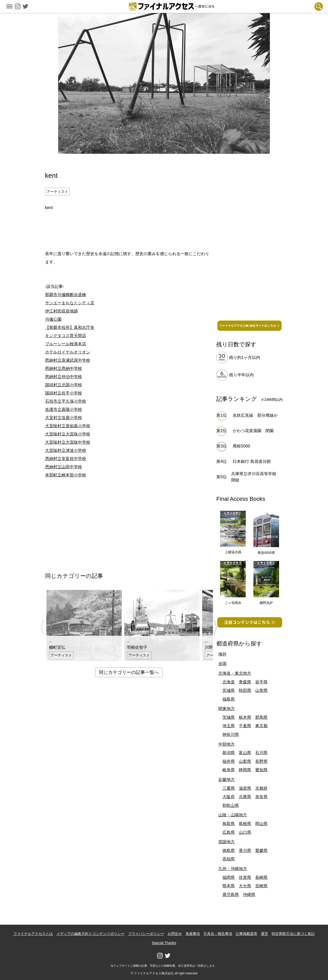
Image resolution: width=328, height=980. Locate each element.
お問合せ (175, 934)
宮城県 (229, 690)
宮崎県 (261, 886)
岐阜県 (229, 770)
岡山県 (261, 824)
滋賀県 (245, 788)
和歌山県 (231, 805)
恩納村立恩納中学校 (64, 368)
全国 (222, 664)
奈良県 (261, 797)
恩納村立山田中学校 (64, 467)
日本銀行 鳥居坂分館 (252, 461)
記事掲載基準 (247, 934)
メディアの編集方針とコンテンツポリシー (90, 934)
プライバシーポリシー (146, 934)
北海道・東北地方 (235, 673)
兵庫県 (245, 797)
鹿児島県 (231, 895)
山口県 (245, 832)
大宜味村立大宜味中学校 (68, 442)
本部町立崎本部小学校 (66, 475)
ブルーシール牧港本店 (66, 344)
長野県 (261, 761)
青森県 (245, 682)
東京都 (261, 726)
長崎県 (261, 877)
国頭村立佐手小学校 (64, 393)
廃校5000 (241, 446)
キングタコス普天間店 (66, 336)
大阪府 (229, 797)
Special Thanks (164, 943)
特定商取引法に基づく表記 (293, 934)
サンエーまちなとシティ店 (70, 303)
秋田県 (245, 690)
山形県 (261, 690)
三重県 (229, 788)
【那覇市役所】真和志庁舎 (70, 327)
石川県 (261, 753)
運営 (264, 934)
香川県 (245, 851)
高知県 (229, 859)
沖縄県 (249, 895)
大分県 (245, 886)
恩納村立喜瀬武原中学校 (68, 360)
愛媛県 (261, 851)
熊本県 (229, 886)
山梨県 (245, 761)
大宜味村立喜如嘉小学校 (68, 426)
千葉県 (245, 726)
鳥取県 (229, 824)
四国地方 (227, 842)
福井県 (229, 761)
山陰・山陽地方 (233, 815)
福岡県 (229, 877)
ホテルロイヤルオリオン (68, 352)
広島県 (229, 832)
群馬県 (261, 717)
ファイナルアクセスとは (33, 934)
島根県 (245, 824)
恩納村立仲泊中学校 (64, 377)
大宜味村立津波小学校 (66, 450)
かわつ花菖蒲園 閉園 (253, 431)
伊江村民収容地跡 (61, 311)
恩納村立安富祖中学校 (66, 459)
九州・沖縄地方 (233, 869)
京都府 (261, 788)
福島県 (229, 699)
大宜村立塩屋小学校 (64, 418)
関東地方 (227, 709)
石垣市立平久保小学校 (66, 401)
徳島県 (229, 851)
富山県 (245, 753)
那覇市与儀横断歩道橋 (66, 295)
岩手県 (261, 682)
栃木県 (245, 717)
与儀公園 (53, 319)
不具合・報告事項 (218, 934)
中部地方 (227, 744)
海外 (222, 654)
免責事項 (193, 934)
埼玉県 (229, 726)
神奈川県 (231, 734)
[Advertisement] (129, 230)
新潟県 (229, 753)
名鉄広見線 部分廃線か (255, 415)
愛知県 (261, 770)
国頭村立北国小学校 (64, 385)
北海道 (229, 682)
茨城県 (229, 717)
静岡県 (245, 770)
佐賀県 (245, 877)
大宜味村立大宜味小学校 (68, 434)
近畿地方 (227, 780)
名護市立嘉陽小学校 (64, 409)
